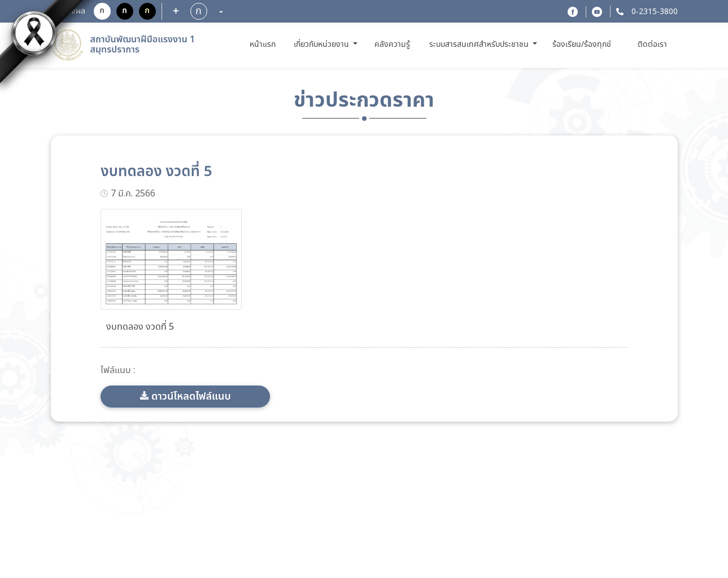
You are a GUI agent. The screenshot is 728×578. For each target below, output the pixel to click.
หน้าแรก (265, 44)
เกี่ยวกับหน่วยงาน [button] (322, 45)
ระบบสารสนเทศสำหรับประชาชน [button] (480, 45)
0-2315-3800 (653, 12)
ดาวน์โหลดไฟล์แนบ (191, 397)
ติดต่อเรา (652, 45)
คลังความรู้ (392, 45)
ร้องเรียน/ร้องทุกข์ (582, 45)
